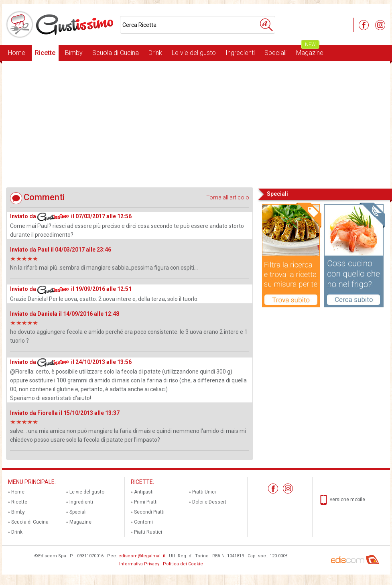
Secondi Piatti (149, 512)
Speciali (275, 53)
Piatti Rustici (148, 532)
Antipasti (144, 492)
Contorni (143, 522)
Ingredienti (240, 53)
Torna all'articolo (228, 197)
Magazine (310, 51)
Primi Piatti (146, 502)
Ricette (45, 53)
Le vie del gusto (194, 53)
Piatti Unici (204, 492)
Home (17, 53)
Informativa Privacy (139, 564)
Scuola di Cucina (116, 53)
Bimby (74, 53)
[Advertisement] (196, 124)
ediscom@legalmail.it (142, 556)
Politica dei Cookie (183, 564)
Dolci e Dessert (209, 502)
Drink (155, 53)
